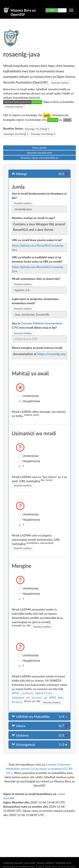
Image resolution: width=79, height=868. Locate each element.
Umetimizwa (20, 396)
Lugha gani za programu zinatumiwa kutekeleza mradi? (35, 301)
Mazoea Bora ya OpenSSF (23, 12)
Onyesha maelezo (60, 83)
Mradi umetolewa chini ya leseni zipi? (36, 279)
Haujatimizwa (20, 401)
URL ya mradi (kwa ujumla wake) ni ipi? (37, 240)
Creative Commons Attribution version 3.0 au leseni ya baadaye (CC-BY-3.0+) (39, 768)
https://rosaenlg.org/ (52, 354)
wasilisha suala (26, 866)
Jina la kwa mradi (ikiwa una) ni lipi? (37, 325)
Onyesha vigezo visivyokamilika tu (39, 158)
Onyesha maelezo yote (39, 153)
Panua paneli (39, 148)
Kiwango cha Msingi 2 (16, 134)
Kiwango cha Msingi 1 (37, 129)
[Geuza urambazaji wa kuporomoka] (71, 10)
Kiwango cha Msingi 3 (43, 134)
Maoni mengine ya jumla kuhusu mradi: (37, 348)
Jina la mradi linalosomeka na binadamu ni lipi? (39, 196)
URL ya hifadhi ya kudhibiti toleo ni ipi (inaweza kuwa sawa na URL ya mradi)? (37, 259)
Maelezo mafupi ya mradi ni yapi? (33, 218)
